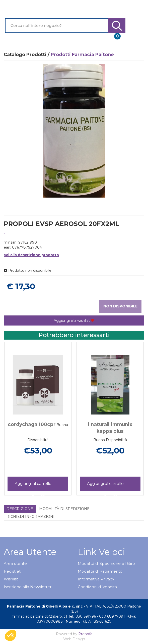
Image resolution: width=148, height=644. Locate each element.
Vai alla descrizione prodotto (31, 255)
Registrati (13, 571)
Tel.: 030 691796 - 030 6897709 (96, 616)
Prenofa (85, 634)
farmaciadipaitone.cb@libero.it (39, 616)
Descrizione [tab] (20, 509)
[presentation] (15, 411)
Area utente (15, 563)
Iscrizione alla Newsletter (28, 587)
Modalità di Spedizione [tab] (64, 509)
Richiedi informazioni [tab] (30, 517)
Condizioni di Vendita (97, 587)
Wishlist (11, 579)
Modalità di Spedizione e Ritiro (106, 563)
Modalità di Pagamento (100, 571)
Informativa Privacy (96, 579)
